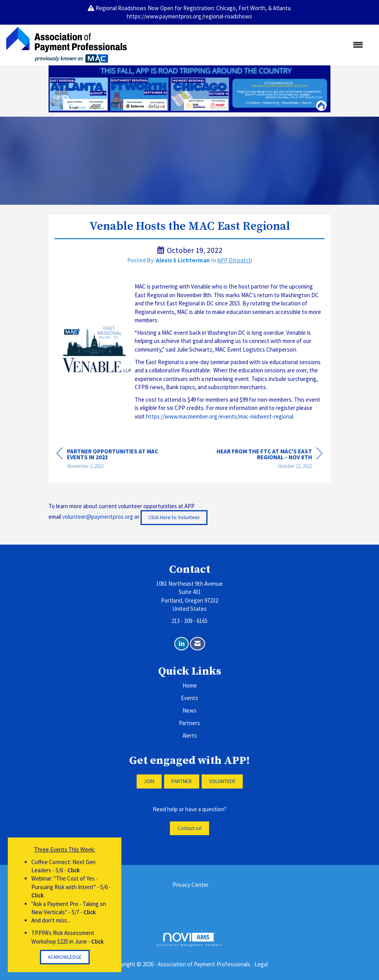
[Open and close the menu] (249, 45)
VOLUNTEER (222, 781)
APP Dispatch (235, 260)
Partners (189, 723)
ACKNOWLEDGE (65, 957)
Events (189, 698)
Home (190, 685)
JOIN (149, 781)
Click (74, 870)
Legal (261, 964)
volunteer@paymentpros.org (98, 517)
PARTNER (182, 781)
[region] (264, 460)
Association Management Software (189, 940)
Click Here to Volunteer (174, 517)
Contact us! (189, 828)
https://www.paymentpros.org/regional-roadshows (189, 16)
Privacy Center (191, 885)
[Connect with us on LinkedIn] (181, 644)
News (189, 710)
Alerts (190, 735)
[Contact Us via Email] (198, 644)
